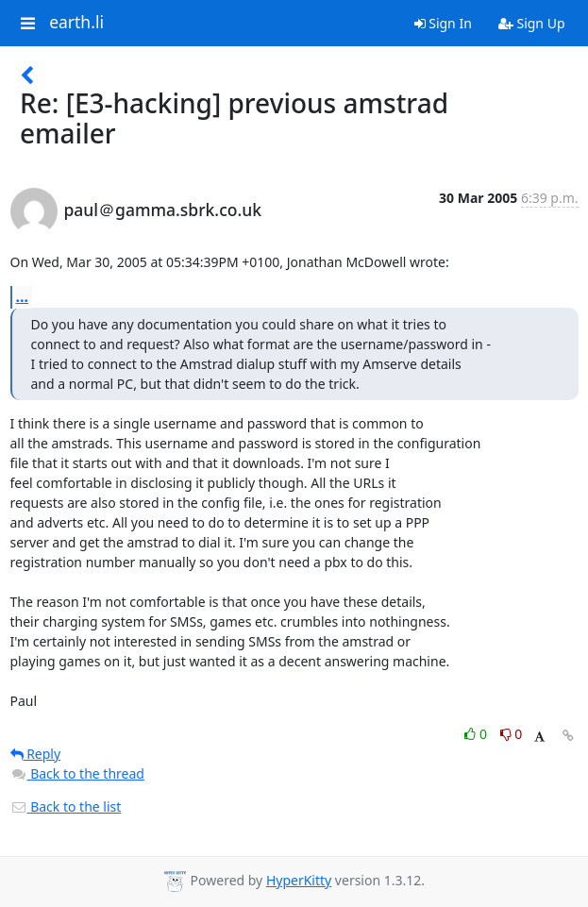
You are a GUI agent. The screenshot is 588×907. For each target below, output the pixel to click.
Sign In (443, 23)
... (23, 296)
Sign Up (532, 23)
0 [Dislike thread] (512, 734)
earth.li (76, 23)
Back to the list (66, 806)
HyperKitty (299, 880)
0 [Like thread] (477, 734)
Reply (36, 754)
